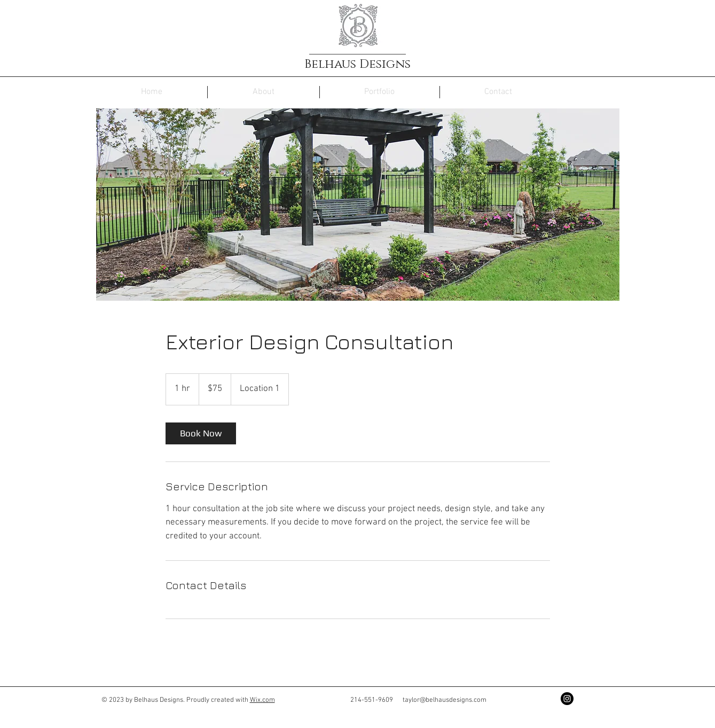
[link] (201, 433)
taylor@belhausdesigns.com (445, 700)
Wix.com (262, 700)
